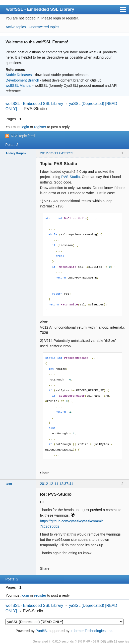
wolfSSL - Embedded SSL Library (40, 9)
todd (9, 484)
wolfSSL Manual (19, 86)
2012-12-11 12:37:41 (57, 484)
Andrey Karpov (16, 153)
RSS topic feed (23, 136)
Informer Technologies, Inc (92, 631)
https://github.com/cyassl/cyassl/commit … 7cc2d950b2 (73, 524)
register (40, 127)
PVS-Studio (70, 177)
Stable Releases (19, 75)
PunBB (41, 631)
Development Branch (22, 80)
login (25, 127)
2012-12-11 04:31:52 (57, 153)
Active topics (16, 27)
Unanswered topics (44, 27)
